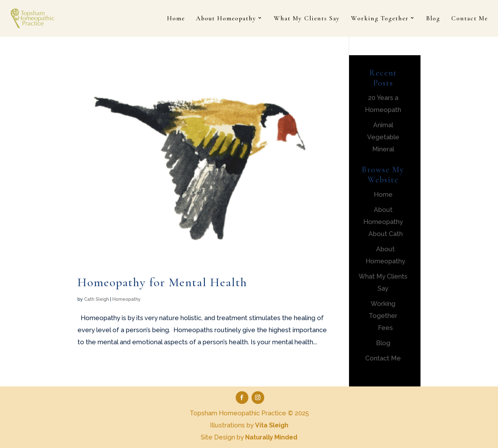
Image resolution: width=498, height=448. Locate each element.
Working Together (380, 19)
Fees (385, 328)
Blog (433, 19)
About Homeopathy (226, 19)
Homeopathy (127, 299)
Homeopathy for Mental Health (162, 282)
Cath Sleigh (97, 299)
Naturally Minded (271, 437)
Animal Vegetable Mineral (383, 137)
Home (176, 19)
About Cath (386, 234)
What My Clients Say (307, 19)
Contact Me (470, 19)
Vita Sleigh (272, 425)
